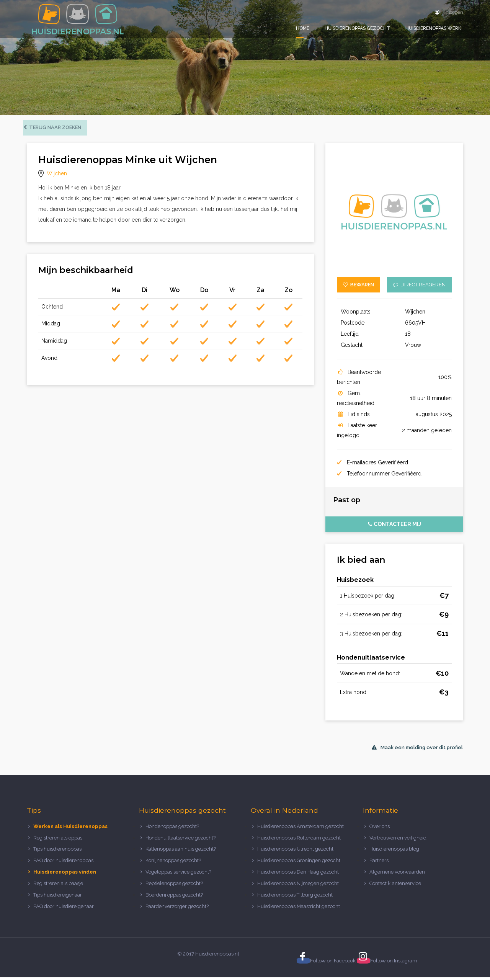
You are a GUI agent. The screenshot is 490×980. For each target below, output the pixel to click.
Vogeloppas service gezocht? (178, 875)
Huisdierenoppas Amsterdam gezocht (301, 829)
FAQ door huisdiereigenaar (64, 909)
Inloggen (449, 12)
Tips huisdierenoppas (57, 852)
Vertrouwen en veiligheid (398, 840)
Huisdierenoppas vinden (65, 875)
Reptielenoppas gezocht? (174, 886)
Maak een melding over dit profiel (417, 750)
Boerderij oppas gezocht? (174, 898)
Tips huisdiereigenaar (58, 898)
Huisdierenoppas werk (433, 28)
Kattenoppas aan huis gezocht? (181, 852)
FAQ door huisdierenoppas (64, 863)
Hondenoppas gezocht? (172, 829)
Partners (379, 863)
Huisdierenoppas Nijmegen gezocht (298, 886)
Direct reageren (419, 287)
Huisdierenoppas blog (394, 852)
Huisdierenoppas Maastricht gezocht (299, 909)
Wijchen (57, 176)
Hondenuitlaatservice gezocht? (180, 840)
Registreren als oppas (58, 840)
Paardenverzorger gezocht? (177, 909)
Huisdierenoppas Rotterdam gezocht (299, 840)
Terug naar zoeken (56, 130)
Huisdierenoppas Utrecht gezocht (295, 852)
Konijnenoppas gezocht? (173, 863)
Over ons (380, 829)
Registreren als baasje (58, 886)
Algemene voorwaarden (397, 875)
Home (303, 28)
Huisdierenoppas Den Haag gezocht (298, 875)
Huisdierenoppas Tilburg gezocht (295, 898)
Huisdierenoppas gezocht (357, 28)
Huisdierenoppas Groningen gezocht (299, 863)
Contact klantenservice (395, 886)
